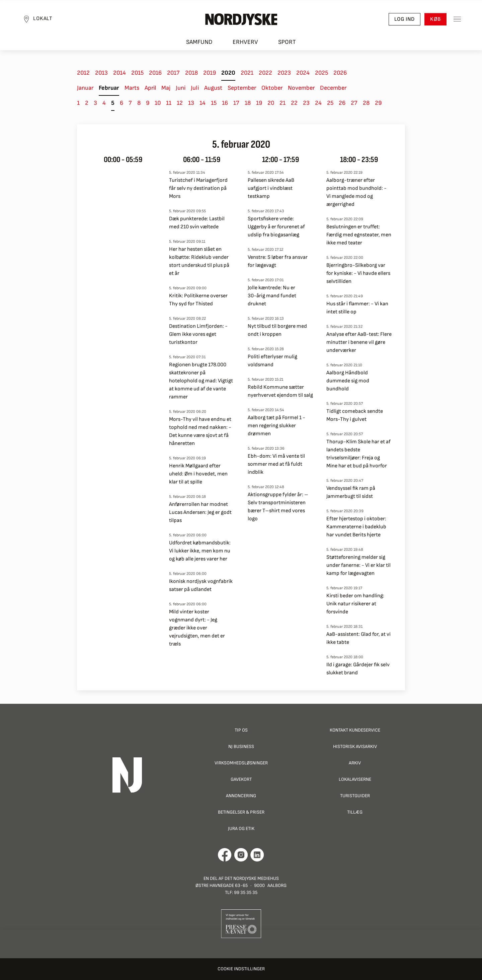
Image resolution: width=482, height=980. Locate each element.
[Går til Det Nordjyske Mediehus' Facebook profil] (225, 855)
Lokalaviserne (355, 779)
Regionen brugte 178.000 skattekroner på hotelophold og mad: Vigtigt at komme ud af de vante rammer (201, 381)
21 (283, 103)
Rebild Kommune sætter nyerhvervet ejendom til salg (280, 391)
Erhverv (245, 44)
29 (378, 103)
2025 (322, 73)
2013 (101, 73)
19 (259, 103)
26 (342, 103)
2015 (137, 73)
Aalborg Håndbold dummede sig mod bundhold (348, 381)
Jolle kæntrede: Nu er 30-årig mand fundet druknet (272, 296)
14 (203, 103)
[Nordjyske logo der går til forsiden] (241, 20)
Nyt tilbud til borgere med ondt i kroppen (277, 330)
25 (330, 103)
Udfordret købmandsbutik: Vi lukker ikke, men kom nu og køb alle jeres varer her (200, 551)
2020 (228, 73)
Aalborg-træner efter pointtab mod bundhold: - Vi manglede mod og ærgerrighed (356, 192)
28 (366, 103)
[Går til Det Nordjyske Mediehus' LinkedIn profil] (257, 855)
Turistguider (355, 796)
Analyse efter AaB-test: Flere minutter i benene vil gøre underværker (359, 342)
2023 (284, 73)
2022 (265, 73)
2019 (210, 73)
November (301, 88)
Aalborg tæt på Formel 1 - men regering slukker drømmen (276, 426)
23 (306, 103)
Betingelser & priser (241, 812)
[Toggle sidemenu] (455, 20)
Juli (195, 88)
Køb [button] (434, 20)
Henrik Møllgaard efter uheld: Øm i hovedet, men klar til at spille (198, 474)
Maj (166, 88)
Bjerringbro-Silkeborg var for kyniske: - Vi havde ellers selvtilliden (358, 273)
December (333, 88)
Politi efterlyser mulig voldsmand (272, 361)
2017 (173, 73)
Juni (181, 88)
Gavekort (241, 779)
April (150, 88)
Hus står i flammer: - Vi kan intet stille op (357, 308)
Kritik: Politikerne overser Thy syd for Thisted (198, 300)
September (242, 88)
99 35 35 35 (246, 892)
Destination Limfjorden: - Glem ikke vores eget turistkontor (198, 334)
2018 (191, 73)
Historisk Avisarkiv (355, 746)
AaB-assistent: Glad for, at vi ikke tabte (358, 638)
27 (354, 103)
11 (169, 103)
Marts (132, 88)
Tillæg (355, 812)
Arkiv (355, 763)
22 (294, 103)
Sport (287, 44)
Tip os (241, 730)
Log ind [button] (403, 20)
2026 (340, 73)
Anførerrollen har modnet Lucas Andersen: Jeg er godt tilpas (200, 512)
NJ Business (241, 746)
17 (236, 103)
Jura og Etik (241, 828)
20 (271, 103)
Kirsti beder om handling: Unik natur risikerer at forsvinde (355, 604)
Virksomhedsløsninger (241, 763)
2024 (303, 73)
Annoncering (241, 796)
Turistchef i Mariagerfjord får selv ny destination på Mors (198, 188)
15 (214, 103)
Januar (85, 88)
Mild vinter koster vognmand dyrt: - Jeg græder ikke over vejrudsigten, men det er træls (197, 628)
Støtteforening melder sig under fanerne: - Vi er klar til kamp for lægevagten (358, 565)
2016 (155, 73)
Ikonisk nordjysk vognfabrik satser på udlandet (201, 585)
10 (158, 103)
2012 (83, 73)
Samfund (199, 44)
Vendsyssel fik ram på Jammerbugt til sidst (351, 492)
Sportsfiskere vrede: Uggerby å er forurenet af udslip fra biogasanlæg (276, 227)
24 (318, 103)
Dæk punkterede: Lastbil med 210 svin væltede (197, 223)
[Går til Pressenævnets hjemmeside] (241, 923)
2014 (119, 73)
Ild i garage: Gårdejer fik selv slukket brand (358, 669)
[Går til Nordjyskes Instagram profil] (241, 855)
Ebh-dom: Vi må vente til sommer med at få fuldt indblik (276, 464)
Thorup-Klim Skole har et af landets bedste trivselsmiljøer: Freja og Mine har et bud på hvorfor (358, 454)
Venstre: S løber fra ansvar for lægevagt (278, 261)
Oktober (272, 88)
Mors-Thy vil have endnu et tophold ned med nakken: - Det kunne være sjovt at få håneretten (200, 431)
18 (248, 103)
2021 (247, 73)
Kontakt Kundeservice (355, 730)
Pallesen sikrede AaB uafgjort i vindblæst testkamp (271, 188)
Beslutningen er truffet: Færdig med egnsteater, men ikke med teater (359, 235)
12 (180, 103)
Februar (109, 88)
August (213, 88)
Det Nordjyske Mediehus (252, 878)
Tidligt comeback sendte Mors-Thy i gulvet (355, 415)
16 (225, 103)
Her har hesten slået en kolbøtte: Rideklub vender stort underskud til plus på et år (199, 261)
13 (191, 103)
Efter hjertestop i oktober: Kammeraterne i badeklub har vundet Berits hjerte (356, 527)
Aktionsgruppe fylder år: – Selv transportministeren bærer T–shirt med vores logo (278, 507)
